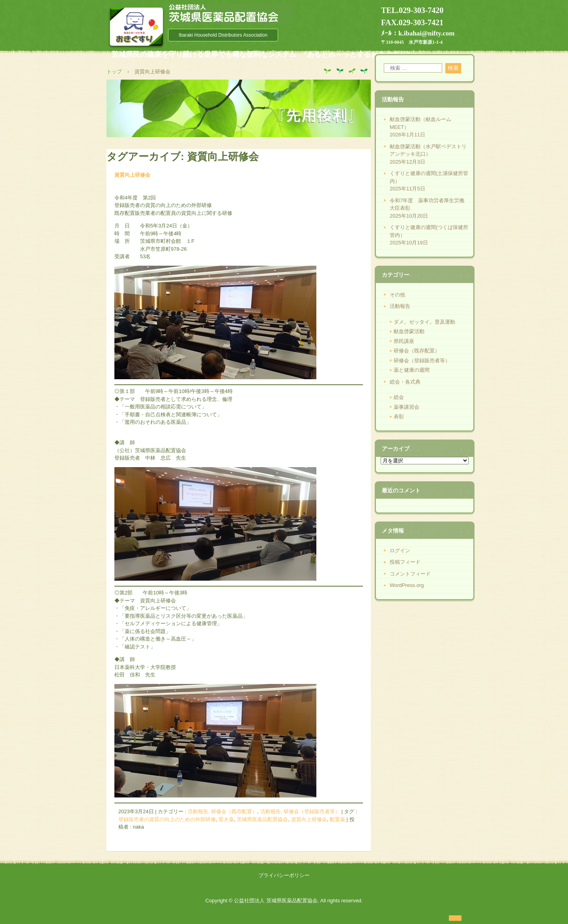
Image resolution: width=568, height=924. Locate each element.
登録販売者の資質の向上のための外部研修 (167, 819)
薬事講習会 (406, 407)
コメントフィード (410, 574)
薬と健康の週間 (412, 370)
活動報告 (400, 306)
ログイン (400, 550)
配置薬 (337, 819)
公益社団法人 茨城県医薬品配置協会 (230, 14)
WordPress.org (407, 585)
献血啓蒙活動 (409, 331)
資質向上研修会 (132, 175)
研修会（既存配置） (417, 351)
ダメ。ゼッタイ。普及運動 (424, 322)
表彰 (399, 416)
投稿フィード (405, 562)
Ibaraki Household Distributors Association (223, 35)
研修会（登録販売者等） (422, 360)
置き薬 (226, 819)
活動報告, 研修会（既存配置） (222, 811)
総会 (399, 397)
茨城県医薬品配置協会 (262, 819)
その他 (397, 295)
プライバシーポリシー (284, 875)
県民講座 (404, 341)
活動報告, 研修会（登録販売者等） (300, 811)
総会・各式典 (405, 382)
